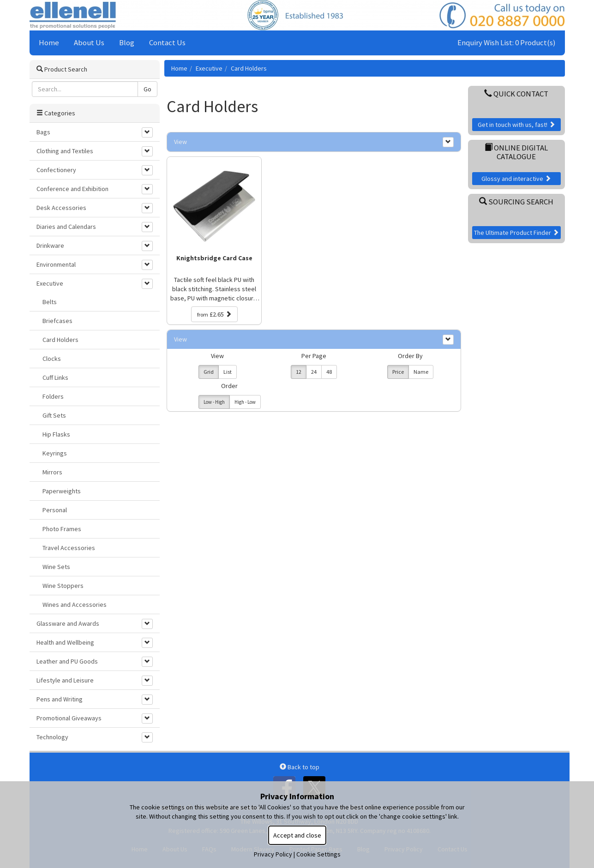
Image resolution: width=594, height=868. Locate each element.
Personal (55, 510)
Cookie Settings (318, 854)
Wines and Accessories (75, 605)
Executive (209, 68)
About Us (89, 42)
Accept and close (297, 835)
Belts (50, 302)
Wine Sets (56, 567)
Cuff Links (55, 377)
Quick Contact (516, 94)
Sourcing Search (516, 202)
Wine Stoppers (63, 586)
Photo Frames (62, 529)
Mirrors (52, 472)
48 (329, 372)
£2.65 (214, 314)
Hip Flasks (56, 434)
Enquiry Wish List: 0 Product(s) (507, 42)
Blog (127, 42)
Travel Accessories (69, 548)
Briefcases (57, 321)
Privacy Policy (273, 854)
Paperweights (62, 491)
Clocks (52, 359)
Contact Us (167, 42)
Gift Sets (54, 415)
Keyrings (55, 453)
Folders (53, 396)
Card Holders (249, 68)
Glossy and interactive (516, 179)
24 (314, 372)
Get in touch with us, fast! (516, 125)
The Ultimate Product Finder (516, 233)
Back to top (300, 767)
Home (49, 42)
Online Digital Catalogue (516, 152)
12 (299, 372)
